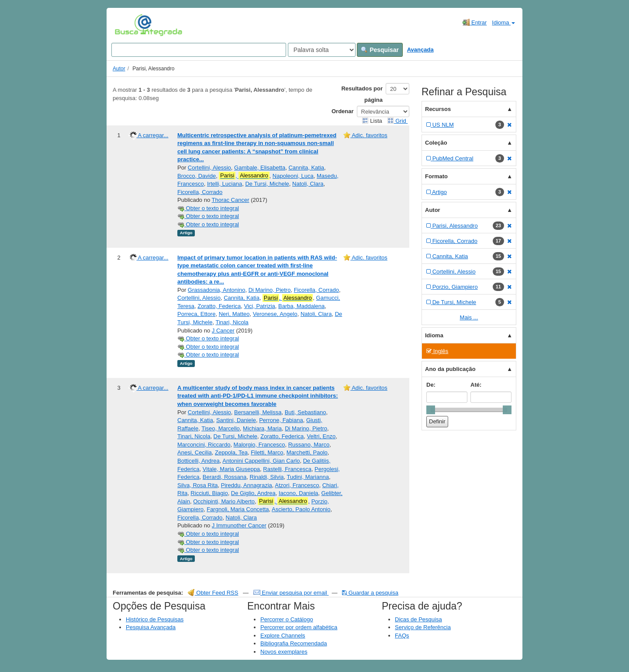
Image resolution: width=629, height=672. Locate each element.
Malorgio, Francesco (259, 445)
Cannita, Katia (306, 168)
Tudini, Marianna (308, 477)
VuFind (128, 25)
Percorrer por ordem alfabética (299, 627)
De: (431, 385)
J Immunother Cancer (239, 525)
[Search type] (322, 50)
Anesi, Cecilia (195, 452)
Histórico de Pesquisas (155, 619)
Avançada (420, 50)
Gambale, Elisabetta (260, 168)
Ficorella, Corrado (200, 192)
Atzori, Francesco (297, 485)
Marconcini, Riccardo (204, 445)
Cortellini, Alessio (209, 168)
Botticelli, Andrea (199, 461)
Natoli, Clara (308, 184)
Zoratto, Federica (219, 306)
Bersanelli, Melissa (258, 412)
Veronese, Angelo (275, 314)
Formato (436, 176)
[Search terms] (199, 50)
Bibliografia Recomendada (294, 643)
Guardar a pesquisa (370, 593)
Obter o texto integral (208, 208)
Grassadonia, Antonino (217, 290)
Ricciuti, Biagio (209, 493)
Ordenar (343, 111)
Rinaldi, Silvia (267, 477)
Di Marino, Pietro (270, 290)
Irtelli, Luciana (225, 184)
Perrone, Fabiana (281, 420)
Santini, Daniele (236, 420)
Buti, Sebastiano (306, 412)
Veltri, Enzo (321, 436)
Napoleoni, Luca (293, 176)
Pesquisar (380, 50)
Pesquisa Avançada (151, 627)
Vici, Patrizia (260, 306)
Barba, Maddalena (301, 306)
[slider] (431, 410)
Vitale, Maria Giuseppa (231, 469)
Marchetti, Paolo (307, 452)
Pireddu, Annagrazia (247, 485)
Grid (397, 121)
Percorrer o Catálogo (287, 619)
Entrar (475, 22)
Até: (476, 385)
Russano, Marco (309, 445)
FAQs (402, 636)
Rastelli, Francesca (287, 469)
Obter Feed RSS (213, 593)
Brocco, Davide (197, 176)
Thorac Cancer (231, 200)
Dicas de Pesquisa (418, 619)
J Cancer (223, 331)
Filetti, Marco (267, 452)
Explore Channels (283, 636)
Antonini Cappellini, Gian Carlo (261, 461)
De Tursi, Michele (267, 184)
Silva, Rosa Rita (197, 485)
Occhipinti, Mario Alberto (224, 501)
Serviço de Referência (423, 627)
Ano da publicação (450, 369)
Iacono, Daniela (298, 493)
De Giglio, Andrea (253, 493)
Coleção (436, 143)
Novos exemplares (284, 652)
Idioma (503, 23)
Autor (119, 69)
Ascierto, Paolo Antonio (301, 509)
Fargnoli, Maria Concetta (238, 509)
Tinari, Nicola (232, 322)
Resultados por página (362, 94)
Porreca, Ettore (196, 314)
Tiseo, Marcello (221, 428)
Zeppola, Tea (231, 452)
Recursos (438, 109)
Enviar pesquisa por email (291, 593)
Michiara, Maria (262, 428)
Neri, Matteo (234, 314)
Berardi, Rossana (225, 477)
